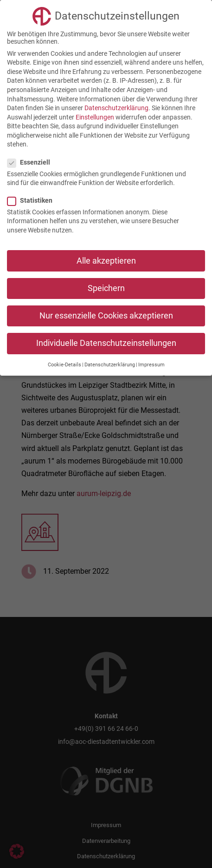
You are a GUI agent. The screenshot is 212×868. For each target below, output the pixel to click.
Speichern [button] (106, 288)
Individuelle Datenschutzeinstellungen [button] (106, 343)
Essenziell (32, 162)
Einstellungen (95, 117)
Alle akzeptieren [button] (106, 261)
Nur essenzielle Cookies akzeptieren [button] (106, 316)
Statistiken (34, 200)
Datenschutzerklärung (116, 108)
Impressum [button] (151, 365)
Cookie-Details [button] (64, 365)
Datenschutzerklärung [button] (110, 365)
